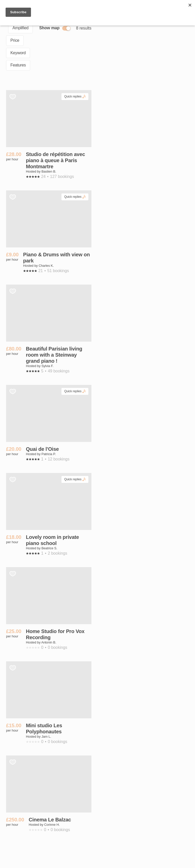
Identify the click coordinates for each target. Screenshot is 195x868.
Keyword (18, 53)
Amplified (20, 28)
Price (15, 40)
